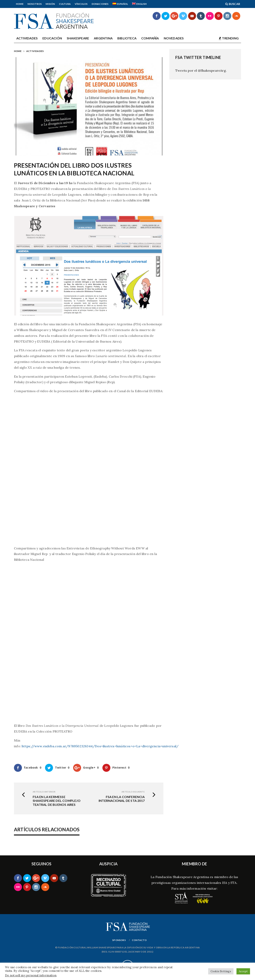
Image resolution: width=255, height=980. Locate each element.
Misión (50, 4)
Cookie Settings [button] (221, 971)
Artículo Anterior (44, 792)
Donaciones (100, 4)
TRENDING (229, 38)
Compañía (150, 38)
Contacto (139, 940)
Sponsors (119, 940)
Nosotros (35, 4)
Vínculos (81, 4)
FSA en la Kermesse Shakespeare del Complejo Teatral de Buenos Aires (57, 801)
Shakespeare (78, 38)
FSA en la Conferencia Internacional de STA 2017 (122, 799)
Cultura (65, 4)
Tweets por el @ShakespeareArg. (201, 70)
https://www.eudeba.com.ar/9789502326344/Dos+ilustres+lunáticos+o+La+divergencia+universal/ (100, 746)
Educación (52, 38)
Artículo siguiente (133, 792)
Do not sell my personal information (31, 975)
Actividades (27, 38)
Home (20, 4)
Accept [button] (243, 971)
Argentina (103, 38)
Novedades (174, 38)
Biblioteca (127, 38)
